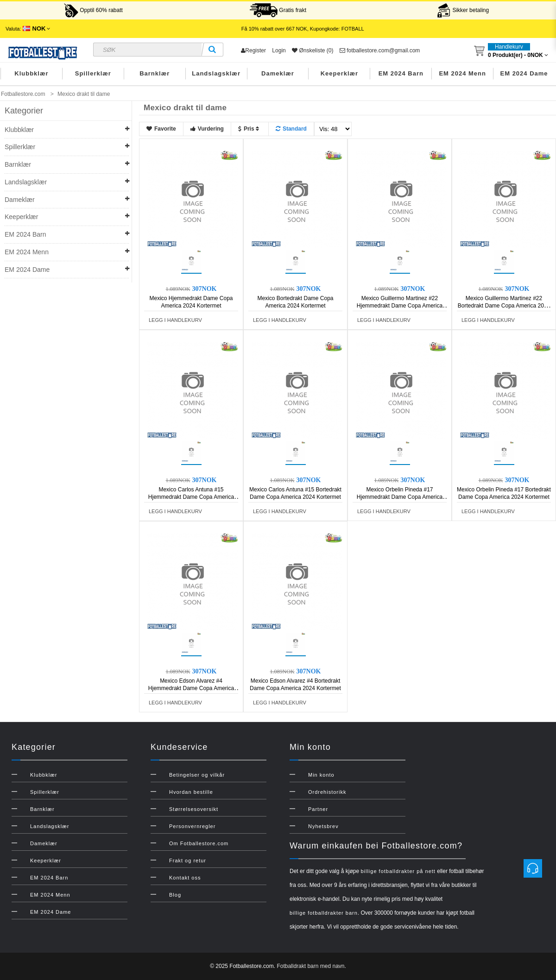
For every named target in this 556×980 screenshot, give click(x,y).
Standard (291, 129)
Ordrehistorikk (327, 792)
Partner (318, 809)
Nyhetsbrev (323, 826)
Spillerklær (93, 73)
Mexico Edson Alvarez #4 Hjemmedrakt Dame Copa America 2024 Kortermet (191, 688)
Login (279, 50)
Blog (175, 895)
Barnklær (155, 73)
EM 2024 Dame (524, 73)
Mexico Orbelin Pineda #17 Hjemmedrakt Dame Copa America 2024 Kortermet (400, 497)
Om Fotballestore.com (199, 843)
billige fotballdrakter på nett (398, 871)
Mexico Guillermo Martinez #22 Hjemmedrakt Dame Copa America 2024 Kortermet (400, 306)
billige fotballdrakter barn (324, 913)
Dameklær (278, 73)
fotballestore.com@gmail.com (380, 50)
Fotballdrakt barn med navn (310, 966)
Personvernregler (192, 826)
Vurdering (207, 129)
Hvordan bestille (191, 792)
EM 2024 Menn (462, 73)
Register (253, 50)
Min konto (321, 775)
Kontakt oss (185, 878)
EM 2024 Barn (401, 73)
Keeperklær (340, 73)
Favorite (161, 129)
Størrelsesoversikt (194, 809)
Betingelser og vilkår (197, 775)
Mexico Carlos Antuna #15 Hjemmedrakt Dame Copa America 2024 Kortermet (191, 497)
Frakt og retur (188, 861)
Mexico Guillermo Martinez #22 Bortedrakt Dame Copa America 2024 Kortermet (504, 306)
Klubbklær (31, 73)
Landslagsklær (216, 73)
